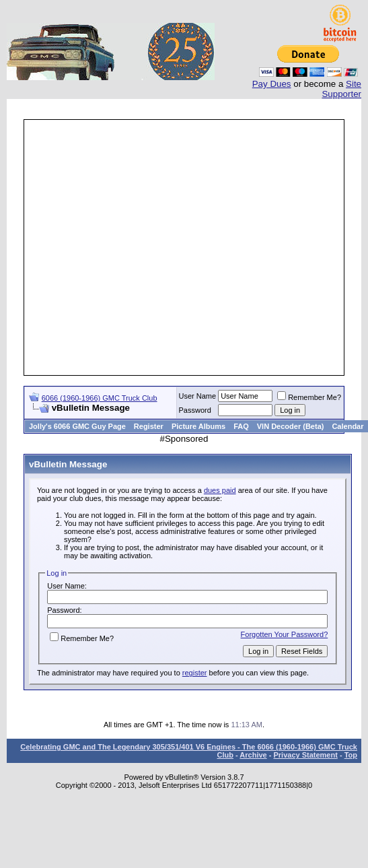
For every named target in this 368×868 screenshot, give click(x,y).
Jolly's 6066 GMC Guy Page (77, 426)
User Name (198, 396)
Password (195, 410)
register (195, 673)
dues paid (220, 490)
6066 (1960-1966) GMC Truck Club (100, 398)
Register (149, 426)
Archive (253, 755)
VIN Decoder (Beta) (291, 426)
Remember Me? (309, 397)
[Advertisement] (126, 247)
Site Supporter (341, 89)
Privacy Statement (305, 755)
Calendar (347, 426)
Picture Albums (198, 426)
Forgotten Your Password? (285, 634)
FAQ (241, 426)
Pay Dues (272, 84)
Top (351, 755)
